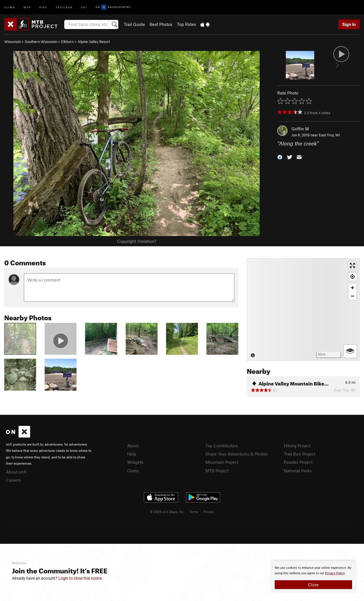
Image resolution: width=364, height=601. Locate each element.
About (133, 446)
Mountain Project (222, 462)
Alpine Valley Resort (94, 42)
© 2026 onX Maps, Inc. (167, 512)
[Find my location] (352, 277)
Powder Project (298, 462)
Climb (10, 7)
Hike (43, 7)
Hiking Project (297, 446)
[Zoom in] (352, 288)
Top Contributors (222, 446)
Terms (194, 512)
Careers (13, 480)
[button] (280, 157)
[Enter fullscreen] (352, 265)
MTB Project (217, 471)
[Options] (350, 351)
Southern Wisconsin (41, 42)
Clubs (133, 471)
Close (313, 584)
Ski (84, 7)
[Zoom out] (352, 296)
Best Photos (161, 24)
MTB (27, 7)
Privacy (209, 512)
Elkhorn (67, 42)
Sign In (349, 24)
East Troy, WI (329, 135)
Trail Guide (134, 24)
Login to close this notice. (81, 578)
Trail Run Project (300, 454)
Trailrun (64, 7)
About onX (16, 472)
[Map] (303, 309)
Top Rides (186, 24)
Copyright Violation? (137, 241)
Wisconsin (13, 42)
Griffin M (300, 129)
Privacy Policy (335, 573)
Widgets (135, 462)
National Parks (298, 471)
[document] (313, 577)
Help (132, 454)
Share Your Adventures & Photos (236, 454)
